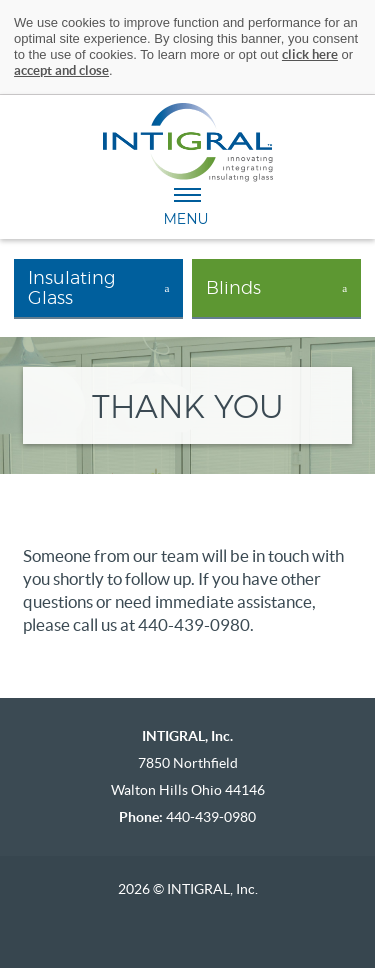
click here (310, 54)
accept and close (61, 70)
